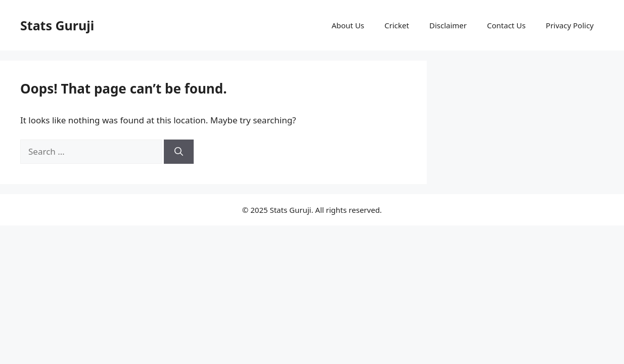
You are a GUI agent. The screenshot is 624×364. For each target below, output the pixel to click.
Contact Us (506, 25)
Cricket (397, 25)
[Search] (179, 152)
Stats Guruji (57, 25)
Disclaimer (448, 25)
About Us (348, 25)
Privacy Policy (570, 25)
